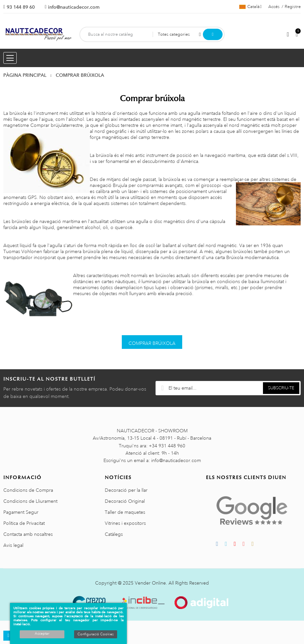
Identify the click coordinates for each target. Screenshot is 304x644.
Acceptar (42, 634)
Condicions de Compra (28, 490)
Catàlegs (114, 534)
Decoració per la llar (126, 490)
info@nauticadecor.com (74, 7)
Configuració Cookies (96, 634)
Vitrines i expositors (125, 523)
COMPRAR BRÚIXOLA (152, 343)
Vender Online (150, 583)
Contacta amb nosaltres (28, 534)
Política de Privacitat (24, 523)
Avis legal (13, 545)
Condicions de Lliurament (30, 501)
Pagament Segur (21, 512)
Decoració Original (125, 501)
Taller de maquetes (125, 512)
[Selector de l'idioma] (250, 7)
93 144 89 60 (21, 7)
